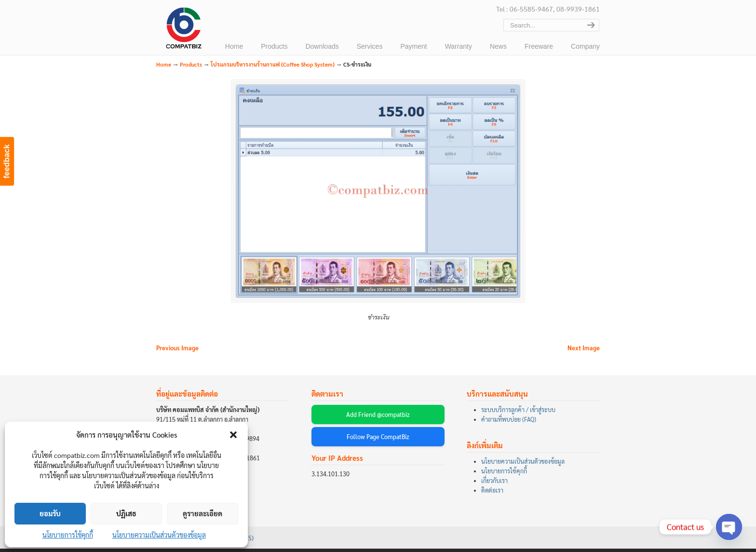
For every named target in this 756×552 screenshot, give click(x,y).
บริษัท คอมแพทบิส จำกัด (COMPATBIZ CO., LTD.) (183, 29)
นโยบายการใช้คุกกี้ (68, 535)
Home (164, 64)
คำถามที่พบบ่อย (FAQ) (509, 423)
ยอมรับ (50, 513)
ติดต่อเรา (492, 494)
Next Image (584, 352)
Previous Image (177, 352)
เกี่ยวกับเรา (494, 484)
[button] (233, 435)
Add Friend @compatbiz (378, 418)
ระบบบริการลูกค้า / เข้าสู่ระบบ (518, 414)
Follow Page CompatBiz (378, 441)
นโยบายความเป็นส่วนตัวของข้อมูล (159, 535)
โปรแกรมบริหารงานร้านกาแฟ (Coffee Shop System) (273, 64)
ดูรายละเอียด (202, 513)
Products (191, 64)
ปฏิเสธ (126, 513)
